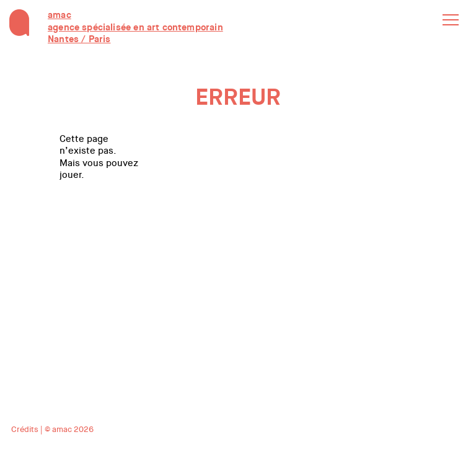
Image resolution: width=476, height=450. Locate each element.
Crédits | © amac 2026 (52, 429)
